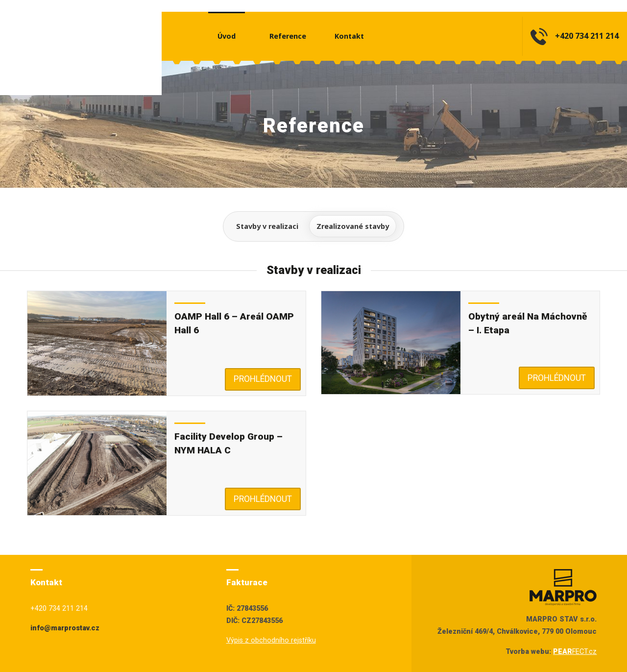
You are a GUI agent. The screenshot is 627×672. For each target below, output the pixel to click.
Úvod (227, 36)
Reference (288, 36)
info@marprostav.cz (65, 628)
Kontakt (349, 36)
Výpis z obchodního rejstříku (271, 640)
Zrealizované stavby (353, 226)
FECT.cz (575, 652)
